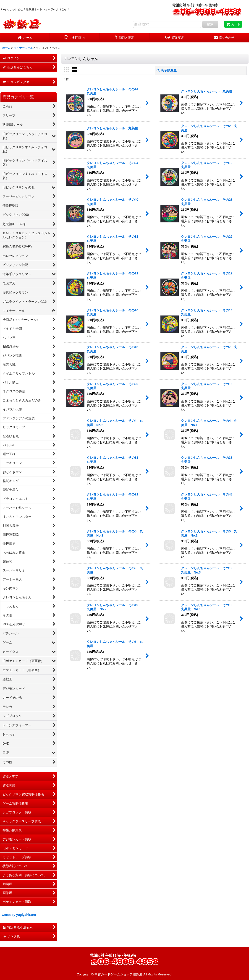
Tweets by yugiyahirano (18, 915)
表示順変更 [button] (167, 70)
